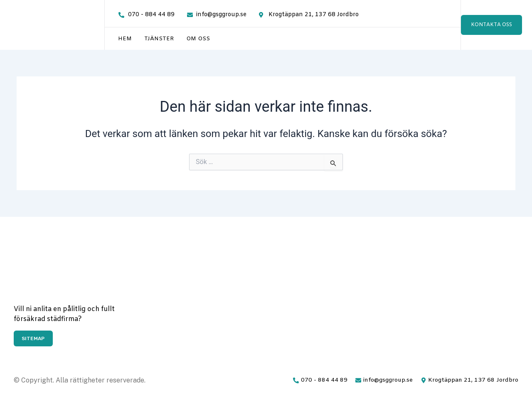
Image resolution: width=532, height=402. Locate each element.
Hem (125, 39)
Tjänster (159, 39)
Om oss (198, 39)
